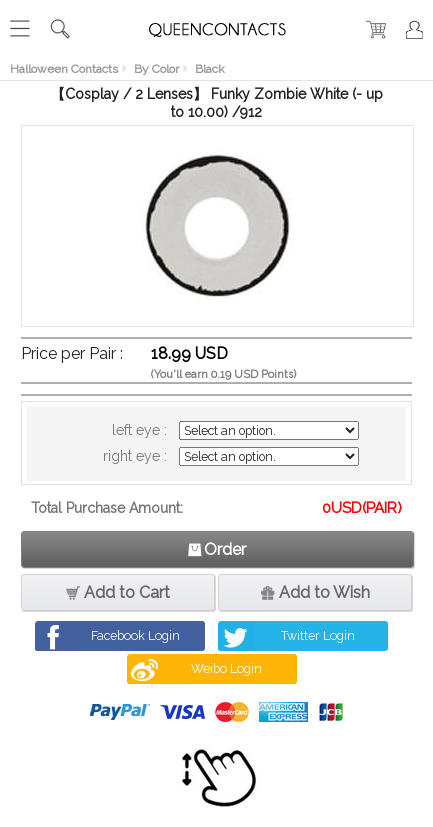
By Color (156, 69)
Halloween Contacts (64, 69)
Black (210, 69)
